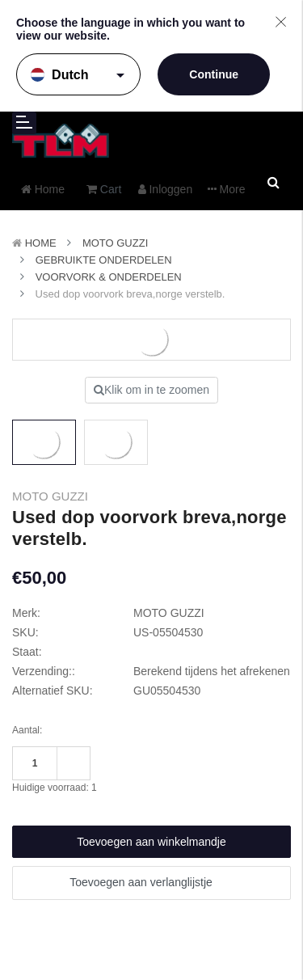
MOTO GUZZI (115, 243)
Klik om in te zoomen (151, 390)
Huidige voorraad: (55, 788)
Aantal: (27, 730)
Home (41, 243)
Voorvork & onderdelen (109, 277)
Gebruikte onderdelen (104, 260)
